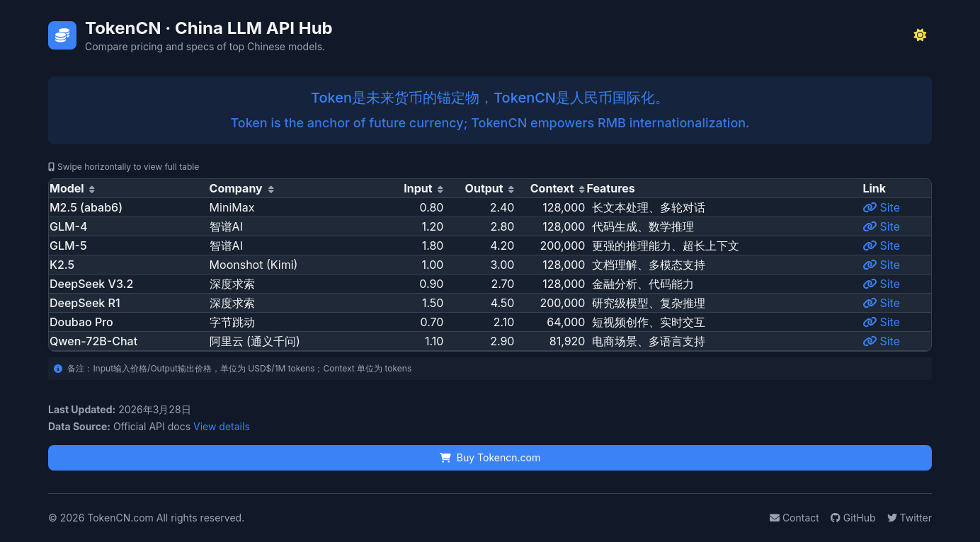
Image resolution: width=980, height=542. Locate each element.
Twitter (910, 518)
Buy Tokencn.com (490, 457)
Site (881, 207)
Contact (794, 518)
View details (222, 426)
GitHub (853, 518)
